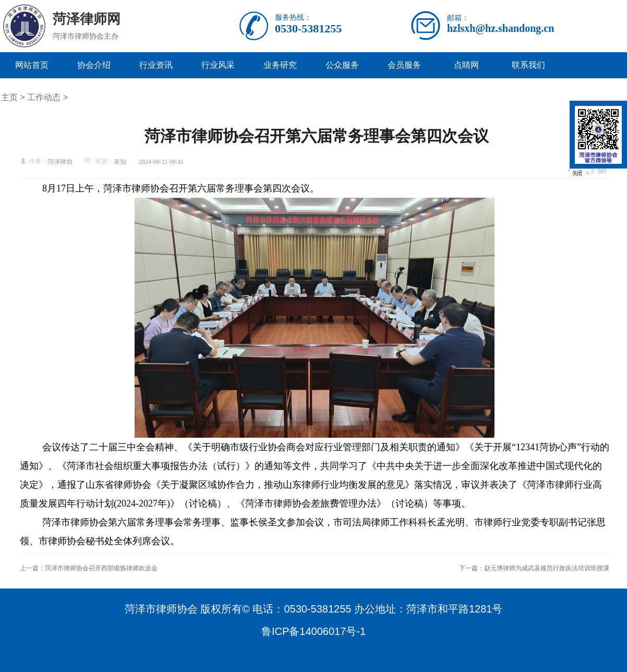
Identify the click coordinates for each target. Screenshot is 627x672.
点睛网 (466, 65)
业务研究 (280, 65)
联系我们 (528, 65)
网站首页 (32, 65)
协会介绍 (94, 65)
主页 (9, 97)
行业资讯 (156, 65)
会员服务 (404, 65)
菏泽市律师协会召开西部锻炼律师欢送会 (101, 568)
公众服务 (342, 65)
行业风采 (218, 65)
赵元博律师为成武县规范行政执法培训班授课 (547, 568)
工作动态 (44, 97)
